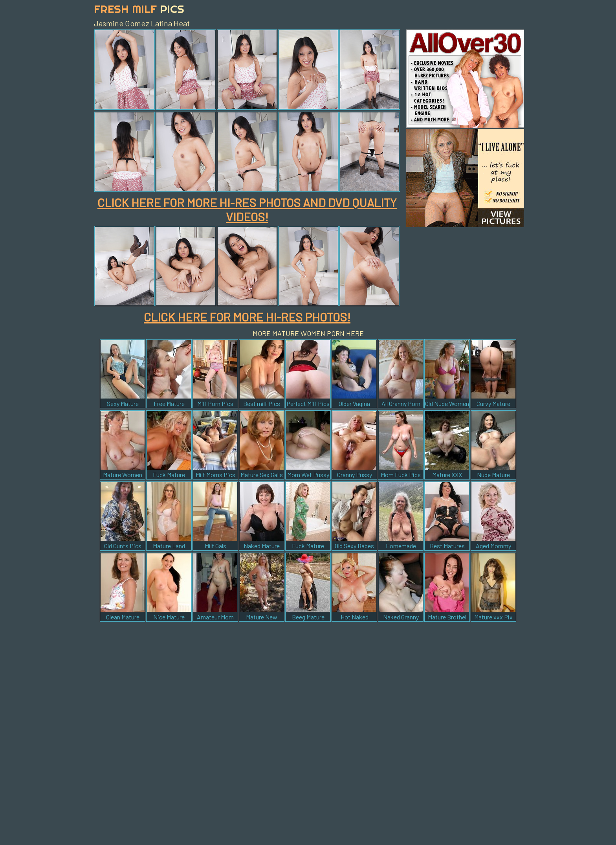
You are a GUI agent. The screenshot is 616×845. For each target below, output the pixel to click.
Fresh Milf (139, 9)
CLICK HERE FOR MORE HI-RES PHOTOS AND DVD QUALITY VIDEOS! (247, 209)
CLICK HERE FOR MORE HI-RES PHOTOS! (247, 317)
